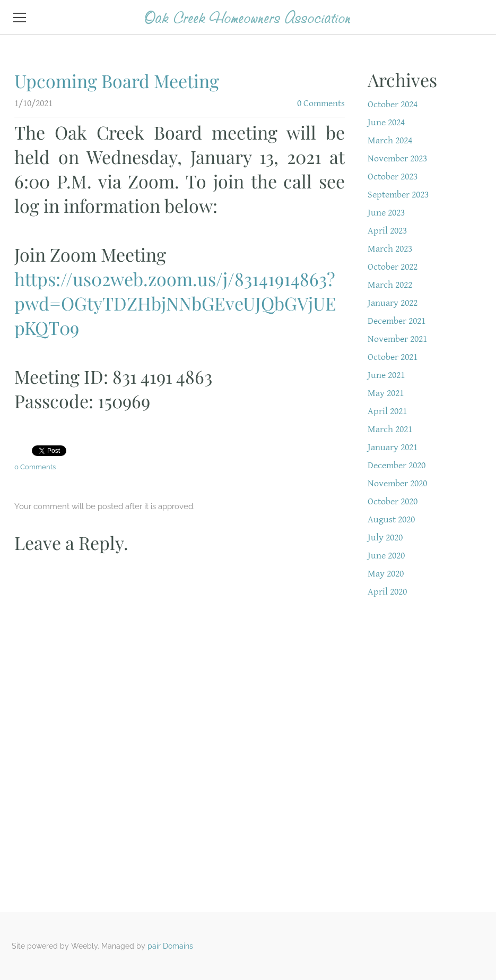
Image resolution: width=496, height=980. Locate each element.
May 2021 (386, 393)
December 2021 (397, 321)
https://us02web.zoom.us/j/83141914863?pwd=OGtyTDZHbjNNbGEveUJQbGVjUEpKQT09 (175, 303)
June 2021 (386, 375)
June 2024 (386, 122)
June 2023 (386, 213)
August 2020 (391, 519)
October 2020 (393, 501)
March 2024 (390, 140)
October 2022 (393, 267)
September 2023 (398, 195)
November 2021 (397, 339)
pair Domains (170, 946)
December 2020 (397, 465)
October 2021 (393, 357)
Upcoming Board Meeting (117, 81)
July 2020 (385, 538)
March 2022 (390, 285)
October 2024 (393, 104)
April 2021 (387, 411)
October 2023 (393, 177)
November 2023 (397, 158)
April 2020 (387, 592)
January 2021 (393, 447)
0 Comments (321, 103)
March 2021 (390, 429)
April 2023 (387, 231)
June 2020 (386, 556)
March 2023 (390, 249)
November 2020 (397, 483)
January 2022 (393, 303)
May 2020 (386, 574)
